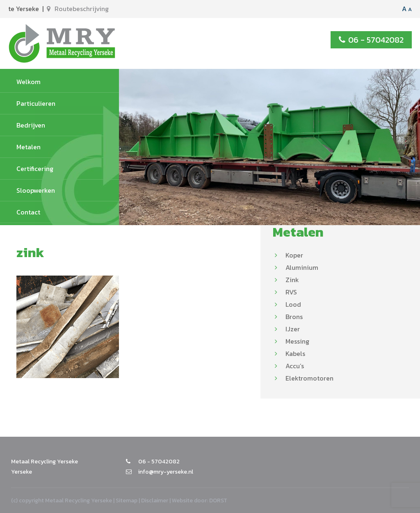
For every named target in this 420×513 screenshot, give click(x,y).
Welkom (29, 82)
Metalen (29, 147)
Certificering (35, 169)
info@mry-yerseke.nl (160, 472)
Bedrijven (31, 125)
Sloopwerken (36, 190)
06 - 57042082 (371, 40)
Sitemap (127, 500)
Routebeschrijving (78, 9)
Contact (28, 212)
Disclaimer (155, 500)
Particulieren (36, 103)
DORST (218, 500)
